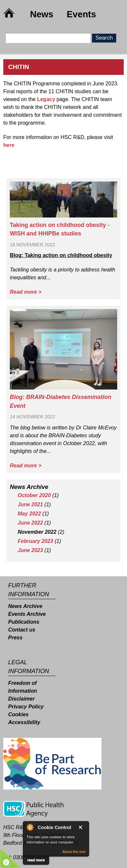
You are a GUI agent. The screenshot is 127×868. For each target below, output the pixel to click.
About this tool (74, 852)
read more (36, 860)
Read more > (26, 292)
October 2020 (34, 495)
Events (82, 14)
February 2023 (36, 541)
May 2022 (29, 514)
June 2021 (30, 504)
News (42, 14)
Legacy (46, 99)
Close (82, 827)
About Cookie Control (30, 827)
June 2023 (30, 550)
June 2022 (30, 523)
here (9, 145)
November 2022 (37, 532)
